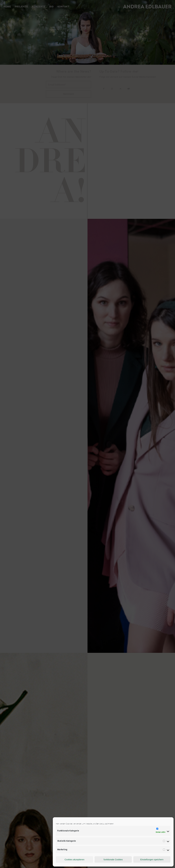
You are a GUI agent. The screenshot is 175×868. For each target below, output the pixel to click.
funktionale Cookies (113, 859)
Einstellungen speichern (152, 859)
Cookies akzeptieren (75, 859)
